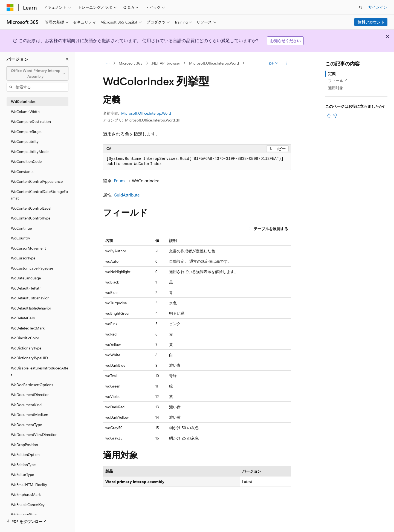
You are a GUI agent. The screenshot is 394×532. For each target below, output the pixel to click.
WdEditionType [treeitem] (23, 465)
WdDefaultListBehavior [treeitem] (30, 298)
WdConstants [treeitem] (22, 171)
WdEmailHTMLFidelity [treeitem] (29, 485)
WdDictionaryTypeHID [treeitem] (29, 358)
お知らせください (285, 41)
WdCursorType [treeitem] (23, 258)
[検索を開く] (361, 7)
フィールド (338, 81)
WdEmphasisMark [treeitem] (26, 494)
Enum (119, 180)
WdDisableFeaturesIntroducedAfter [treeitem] (40, 371)
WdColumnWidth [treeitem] (25, 112)
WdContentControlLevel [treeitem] (31, 208)
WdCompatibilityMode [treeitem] (30, 151)
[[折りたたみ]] (67, 59)
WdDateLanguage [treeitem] (26, 278)
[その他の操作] (286, 63)
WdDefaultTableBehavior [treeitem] (31, 308)
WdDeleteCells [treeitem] (23, 318)
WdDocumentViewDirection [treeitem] (34, 434)
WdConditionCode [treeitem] (26, 161)
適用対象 (336, 88)
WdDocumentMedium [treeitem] (30, 414)
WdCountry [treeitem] (21, 238)
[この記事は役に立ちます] (329, 115)
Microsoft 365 (131, 63)
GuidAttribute (127, 195)
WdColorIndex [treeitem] (23, 101)
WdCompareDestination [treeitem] (31, 121)
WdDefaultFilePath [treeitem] (26, 288)
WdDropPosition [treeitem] (24, 445)
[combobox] (37, 73)
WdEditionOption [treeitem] (25, 454)
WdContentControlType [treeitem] (31, 218)
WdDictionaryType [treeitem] (26, 348)
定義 (332, 73)
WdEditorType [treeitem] (22, 474)
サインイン (378, 7)
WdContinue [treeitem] (21, 228)
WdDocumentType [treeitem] (26, 425)
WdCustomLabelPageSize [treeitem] (32, 268)
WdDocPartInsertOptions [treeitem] (32, 385)
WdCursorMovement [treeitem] (28, 248)
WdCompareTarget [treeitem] (26, 131)
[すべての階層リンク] (108, 63)
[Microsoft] (10, 7)
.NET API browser (166, 63)
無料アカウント (371, 22)
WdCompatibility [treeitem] (25, 141)
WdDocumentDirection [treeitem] (30, 394)
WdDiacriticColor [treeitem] (25, 338)
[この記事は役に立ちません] (335, 115)
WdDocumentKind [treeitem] (26, 405)
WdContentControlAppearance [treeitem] (37, 181)
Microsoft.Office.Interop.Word (214, 63)
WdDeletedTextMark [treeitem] (28, 328)
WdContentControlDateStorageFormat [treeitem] (39, 195)
